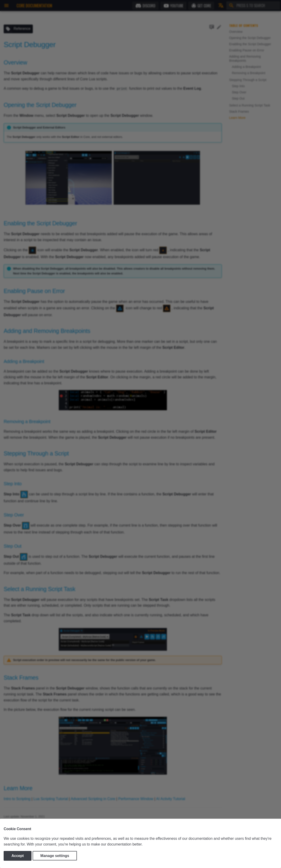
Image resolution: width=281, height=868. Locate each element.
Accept (18, 856)
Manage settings (55, 856)
